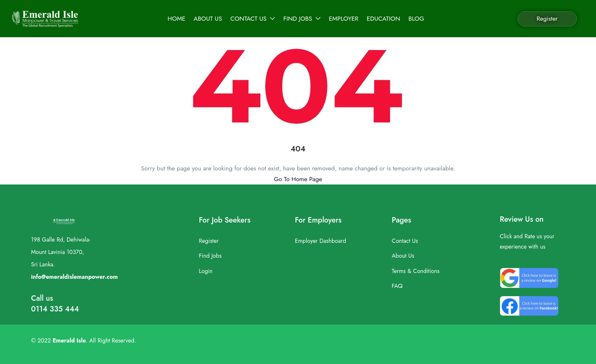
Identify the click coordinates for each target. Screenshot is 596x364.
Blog (416, 19)
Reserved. (124, 340)
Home (177, 19)
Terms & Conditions (416, 271)
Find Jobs (302, 19)
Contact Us (252, 19)
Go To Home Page (298, 179)
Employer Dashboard (320, 241)
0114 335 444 (55, 309)
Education (383, 19)
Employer (344, 19)
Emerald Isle (69, 340)
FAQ (397, 286)
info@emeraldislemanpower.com (74, 277)
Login (206, 271)
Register (547, 19)
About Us (208, 19)
